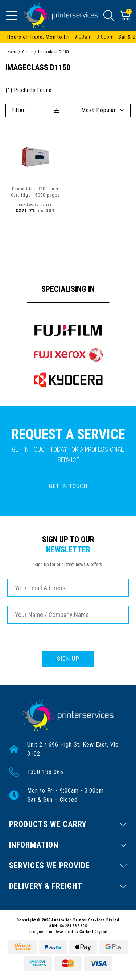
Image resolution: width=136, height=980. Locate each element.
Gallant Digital (94, 932)
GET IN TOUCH (68, 486)
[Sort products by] (101, 110)
